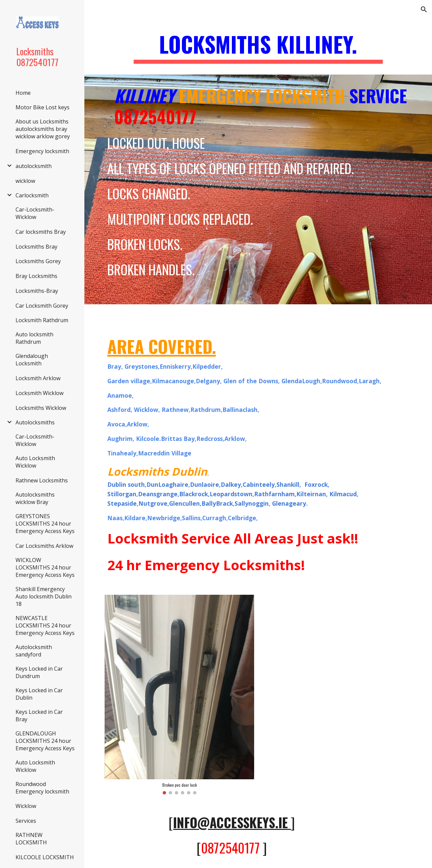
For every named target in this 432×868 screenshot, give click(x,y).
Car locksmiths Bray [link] (41, 232)
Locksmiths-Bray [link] (37, 291)
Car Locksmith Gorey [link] (42, 306)
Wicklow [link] (26, 806)
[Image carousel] (180, 695)
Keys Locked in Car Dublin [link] (39, 694)
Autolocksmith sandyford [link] (34, 651)
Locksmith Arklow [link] (38, 378)
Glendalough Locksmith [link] (32, 360)
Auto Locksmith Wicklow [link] (35, 462)
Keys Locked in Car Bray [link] (39, 716)
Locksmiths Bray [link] (36, 247)
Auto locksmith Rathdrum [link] (34, 338)
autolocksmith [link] (34, 166)
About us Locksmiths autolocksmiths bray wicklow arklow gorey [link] (43, 129)
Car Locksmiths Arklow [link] (44, 546)
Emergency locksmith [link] (42, 151)
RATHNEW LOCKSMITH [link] (31, 839)
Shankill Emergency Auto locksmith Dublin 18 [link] (44, 596)
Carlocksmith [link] (32, 195)
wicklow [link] (25, 181)
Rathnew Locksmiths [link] (42, 480)
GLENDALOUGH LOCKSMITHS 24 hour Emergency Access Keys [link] (45, 741)
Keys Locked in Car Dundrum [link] (39, 672)
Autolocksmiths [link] (35, 422)
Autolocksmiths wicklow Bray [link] (35, 498)
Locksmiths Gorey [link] (38, 261)
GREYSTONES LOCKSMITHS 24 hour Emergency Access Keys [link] (45, 524)
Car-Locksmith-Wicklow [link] (35, 213)
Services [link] (26, 821)
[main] (258, 47)
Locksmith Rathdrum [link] (42, 320)
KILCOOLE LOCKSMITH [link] (45, 857)
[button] (424, 9)
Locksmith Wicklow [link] (39, 393)
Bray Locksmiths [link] (36, 276)
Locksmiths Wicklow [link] (41, 408)
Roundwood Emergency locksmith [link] (42, 788)
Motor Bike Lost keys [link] (43, 107)
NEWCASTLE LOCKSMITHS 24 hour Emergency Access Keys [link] (45, 625)
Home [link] (23, 93)
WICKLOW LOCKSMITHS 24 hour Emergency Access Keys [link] (45, 567)
